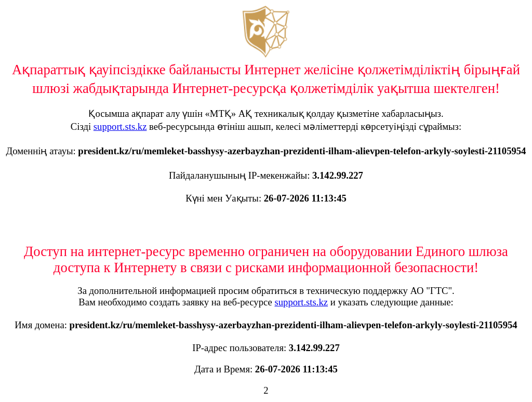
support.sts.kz (120, 126)
